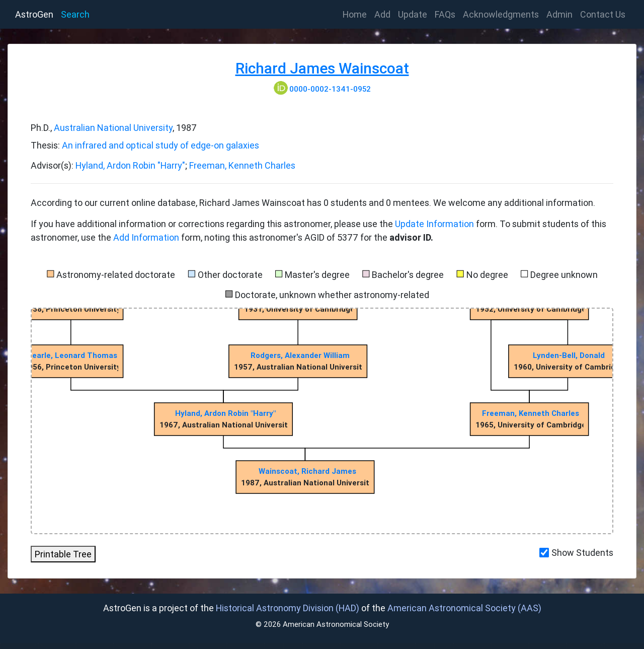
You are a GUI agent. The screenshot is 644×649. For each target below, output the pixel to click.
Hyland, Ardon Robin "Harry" (130, 165)
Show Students (582, 553)
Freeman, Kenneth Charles (242, 165)
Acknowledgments (501, 14)
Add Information (146, 237)
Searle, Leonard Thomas (72, 355)
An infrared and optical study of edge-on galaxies (160, 145)
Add (382, 14)
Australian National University (113, 128)
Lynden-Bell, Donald (569, 355)
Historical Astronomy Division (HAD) (288, 608)
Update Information (435, 224)
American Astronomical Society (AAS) (464, 608)
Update (413, 14)
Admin (559, 14)
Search (75, 14)
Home (357, 14)
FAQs (445, 14)
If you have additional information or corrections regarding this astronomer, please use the (213, 224)
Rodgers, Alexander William (300, 355)
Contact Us (603, 14)
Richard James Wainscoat (322, 68)
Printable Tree (63, 554)
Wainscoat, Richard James (307, 471)
